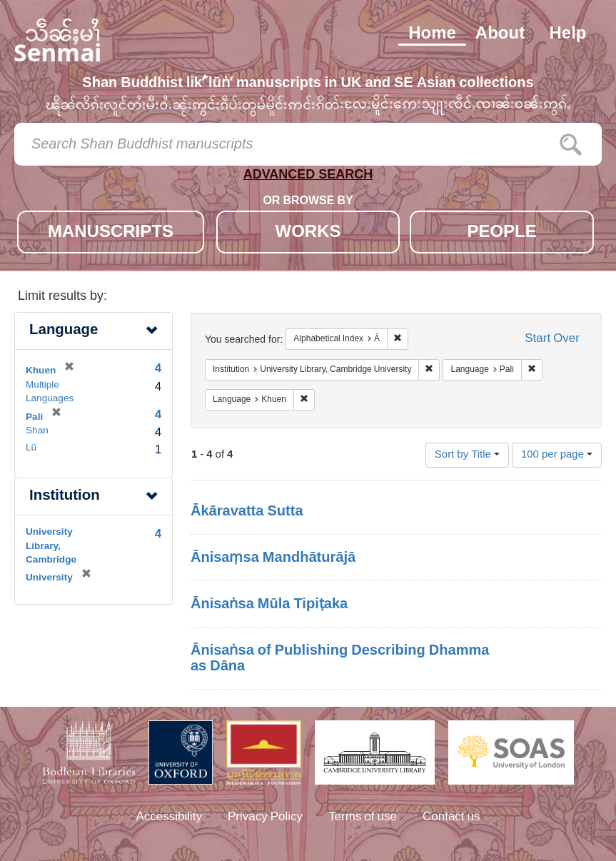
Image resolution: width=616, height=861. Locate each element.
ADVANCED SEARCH (308, 177)
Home (432, 34)
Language (64, 331)
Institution (65, 497)
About (500, 34)
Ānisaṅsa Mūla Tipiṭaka (269, 605)
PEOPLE (501, 233)
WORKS (308, 233)
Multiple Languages (50, 392)
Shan (37, 431)
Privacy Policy (265, 817)
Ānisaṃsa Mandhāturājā (273, 558)
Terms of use (363, 817)
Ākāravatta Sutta (247, 512)
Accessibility (169, 817)
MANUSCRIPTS (111, 233)
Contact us (451, 817)
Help (567, 34)
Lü (31, 448)
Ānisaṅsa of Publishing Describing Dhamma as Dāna (340, 659)
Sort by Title (467, 455)
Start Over (552, 339)
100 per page (557, 455)
